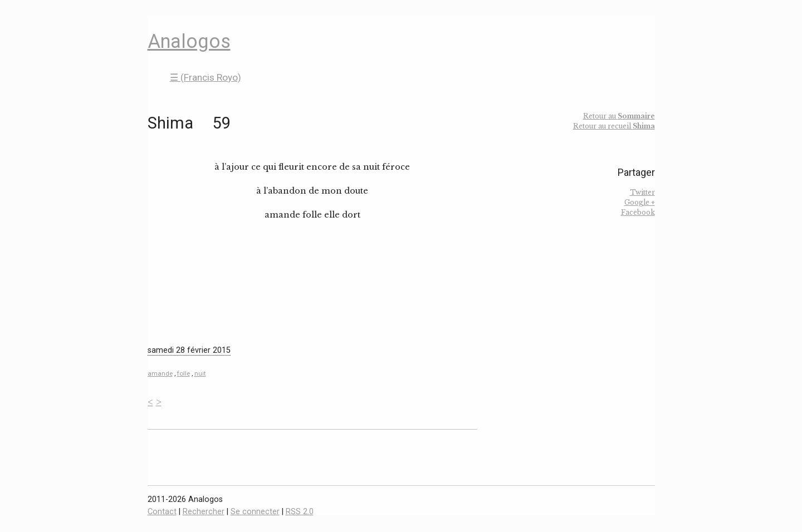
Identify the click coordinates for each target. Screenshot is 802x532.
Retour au (619, 116)
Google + (640, 202)
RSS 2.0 (300, 512)
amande (160, 373)
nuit (200, 373)
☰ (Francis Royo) (206, 77)
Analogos (189, 41)
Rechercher (204, 512)
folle (184, 373)
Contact (162, 512)
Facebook (638, 212)
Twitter (642, 192)
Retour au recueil (614, 126)
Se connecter (255, 512)
